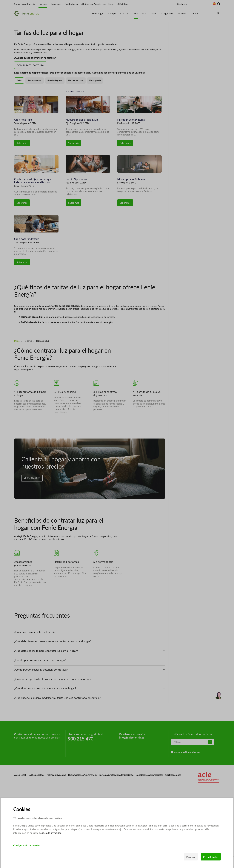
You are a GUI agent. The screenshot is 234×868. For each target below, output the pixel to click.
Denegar (191, 857)
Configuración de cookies (27, 845)
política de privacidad (50, 833)
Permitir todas (211, 857)
